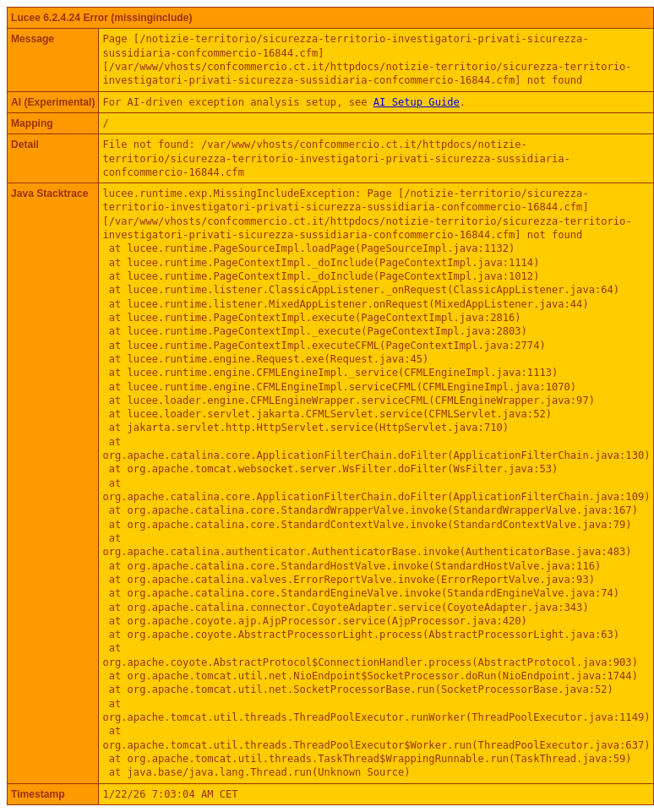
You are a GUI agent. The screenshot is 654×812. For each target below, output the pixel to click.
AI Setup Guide (417, 102)
